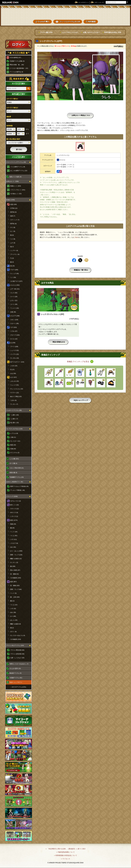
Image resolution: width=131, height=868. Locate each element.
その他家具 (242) (16, 578)
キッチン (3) (14, 562)
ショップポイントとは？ (70, 32)
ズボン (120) (14, 320)
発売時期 (9, 126)
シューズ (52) (15, 350)
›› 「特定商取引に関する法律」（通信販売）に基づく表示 (65, 849)
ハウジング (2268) (12, 496)
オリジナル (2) (15, 453)
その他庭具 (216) (16, 639)
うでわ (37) (14, 331)
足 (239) (13, 343)
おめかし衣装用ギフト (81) (15, 482)
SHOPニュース (121, 22)
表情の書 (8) (13, 473)
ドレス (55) (14, 293)
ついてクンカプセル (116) (14, 429)
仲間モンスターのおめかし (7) (19, 664)
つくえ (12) (14, 605)
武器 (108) (13, 204)
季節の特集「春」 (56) (17, 65)
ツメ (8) (13, 239)
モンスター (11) (15, 441)
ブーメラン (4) (15, 254)
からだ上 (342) (15, 285)
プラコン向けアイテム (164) (15, 645)
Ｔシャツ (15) (15, 308)
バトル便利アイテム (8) (18, 167)
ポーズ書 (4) (13, 463)
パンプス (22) (15, 354)
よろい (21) (14, 300)
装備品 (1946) (10, 200)
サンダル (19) (15, 358)
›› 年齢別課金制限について (65, 852)
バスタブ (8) (14, 543)
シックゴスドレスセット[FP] (52, 314)
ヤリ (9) (13, 227)
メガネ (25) (14, 366)
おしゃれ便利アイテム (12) (19, 171)
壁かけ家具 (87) (15, 570)
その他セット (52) (16, 194)
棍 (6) (12, 235)
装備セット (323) (16, 186)
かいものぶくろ (121, 13)
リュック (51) (15, 385)
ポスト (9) (13, 632)
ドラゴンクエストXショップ (65, 13)
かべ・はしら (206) (16, 551)
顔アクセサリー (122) (17, 362)
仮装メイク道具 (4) (15, 177)
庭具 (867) (13, 582)
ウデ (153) (13, 327)
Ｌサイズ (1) (14, 516)
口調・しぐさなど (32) (17, 658)
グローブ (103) (15, 335)
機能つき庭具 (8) (16, 624)
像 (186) (13, 566)
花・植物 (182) (15, 585)
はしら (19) (14, 620)
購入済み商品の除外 (13, 139)
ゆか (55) (13, 547)
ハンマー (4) (14, 250)
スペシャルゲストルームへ (19, 35)
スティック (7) (15, 220)
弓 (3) (12, 258)
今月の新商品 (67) (15, 57)
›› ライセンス (65, 859)
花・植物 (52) (15, 574)
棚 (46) (12, 528)
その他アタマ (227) (16, 281)
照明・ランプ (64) (16, 589)
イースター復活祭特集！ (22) (19, 68)
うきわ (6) (13, 400)
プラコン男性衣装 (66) (17, 650)
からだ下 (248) (15, 316)
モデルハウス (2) (16, 501)
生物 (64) (13, 449)
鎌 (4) (12, 262)
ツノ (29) (13, 277)
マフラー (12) (15, 393)
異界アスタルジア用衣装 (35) (19, 486)
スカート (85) (15, 323)
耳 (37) (12, 370)
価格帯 (9, 117)
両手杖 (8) (13, 224)
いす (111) (13, 539)
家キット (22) (15, 505)
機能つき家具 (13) (16, 559)
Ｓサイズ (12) (15, 509)
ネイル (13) (14, 339)
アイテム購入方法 (46, 32)
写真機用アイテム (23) (17, 477)
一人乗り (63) (15, 415)
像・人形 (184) (15, 597)
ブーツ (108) (14, 347)
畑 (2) (12, 628)
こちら (76, 237)
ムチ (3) (13, 243)
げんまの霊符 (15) (15, 668)
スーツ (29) (14, 297)
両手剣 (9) (13, 212)
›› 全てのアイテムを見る (19, 687)
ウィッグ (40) (15, 274)
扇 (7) (12, 247)
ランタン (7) (14, 404)
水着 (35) (13, 312)
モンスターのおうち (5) (18, 635)
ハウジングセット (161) (18, 190)
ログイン (19, 44)
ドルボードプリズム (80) (14, 410)
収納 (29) (13, 524)
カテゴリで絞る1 (12, 99)
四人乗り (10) (15, 423)
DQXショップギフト (16, 682)
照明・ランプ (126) (16, 555)
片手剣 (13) (14, 208)
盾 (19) (12, 266)
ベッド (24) (14, 532)
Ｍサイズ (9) (14, 513)
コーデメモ (121, 17)
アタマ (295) (14, 270)
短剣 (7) (13, 216)
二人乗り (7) (14, 419)
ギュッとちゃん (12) (17, 389)
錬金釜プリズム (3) (15, 673)
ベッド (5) (13, 593)
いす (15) (13, 609)
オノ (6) (13, 231)
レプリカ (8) (14, 433)
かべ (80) (13, 616)
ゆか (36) (13, 612)
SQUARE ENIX (10, 2)
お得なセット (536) (12, 181)
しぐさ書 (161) (14, 459)
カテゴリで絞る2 (12, 108)
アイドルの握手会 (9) (16, 72)
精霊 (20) (13, 445)
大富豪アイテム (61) (16, 678)
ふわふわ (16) (15, 381)
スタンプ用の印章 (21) (17, 468)
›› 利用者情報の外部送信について (65, 855)
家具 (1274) (14, 520)
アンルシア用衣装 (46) (18, 490)
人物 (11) (13, 437)
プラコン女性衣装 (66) (17, 654)
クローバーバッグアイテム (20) (16, 162)
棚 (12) (12, 601)
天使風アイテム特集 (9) (17, 61)
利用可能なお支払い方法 (113, 32)
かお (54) (13, 373)
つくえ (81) (14, 536)
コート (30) (14, 304)
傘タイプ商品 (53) (16, 396)
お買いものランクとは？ (91, 32)
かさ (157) (13, 377)
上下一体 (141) (15, 289)
